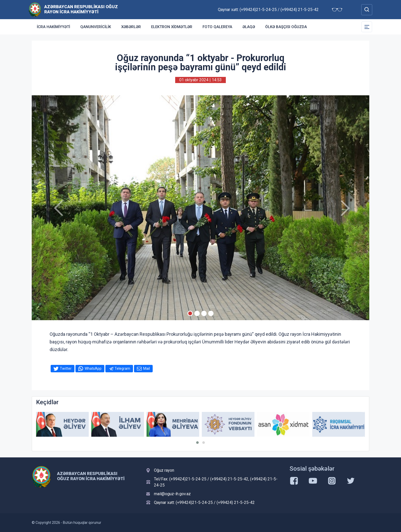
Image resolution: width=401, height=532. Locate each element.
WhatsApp (93, 368)
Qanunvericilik (96, 27)
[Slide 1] (190, 313)
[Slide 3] (204, 313)
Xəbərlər (131, 27)
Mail (147, 368)
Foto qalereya (217, 27)
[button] (197, 443)
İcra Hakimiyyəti (53, 27)
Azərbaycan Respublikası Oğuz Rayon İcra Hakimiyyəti (81, 9)
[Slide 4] (211, 313)
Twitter (66, 368)
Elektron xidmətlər (172, 27)
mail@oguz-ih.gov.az (172, 494)
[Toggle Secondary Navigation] (367, 27)
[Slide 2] (197, 313)
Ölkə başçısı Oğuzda (286, 27)
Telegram (122, 368)
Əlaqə (249, 27)
